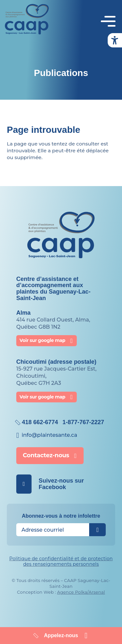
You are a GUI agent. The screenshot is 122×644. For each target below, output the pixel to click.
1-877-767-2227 (83, 422)
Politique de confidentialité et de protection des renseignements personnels (61, 561)
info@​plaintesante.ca (49, 435)
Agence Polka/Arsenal (81, 592)
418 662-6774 (40, 422)
